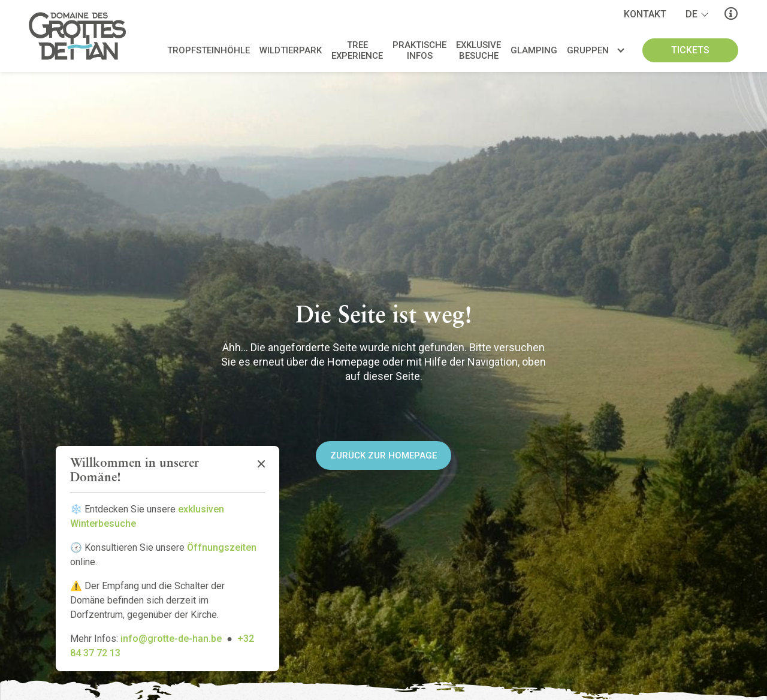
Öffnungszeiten (222, 547)
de (691, 14)
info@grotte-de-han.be (171, 639)
